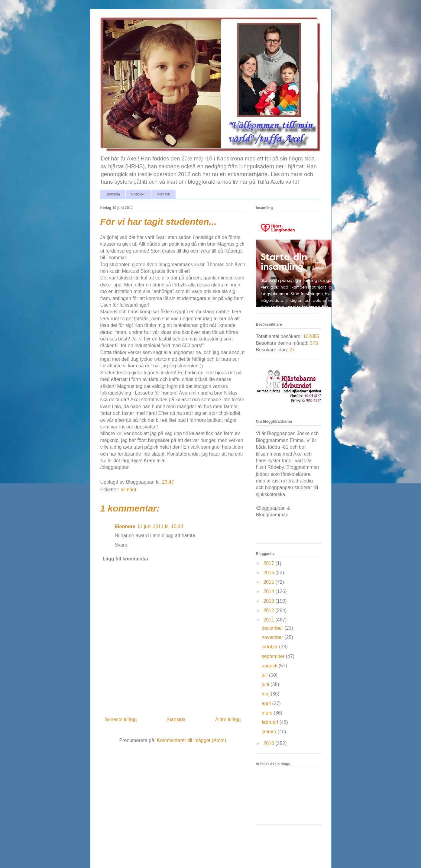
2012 (269, 610)
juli (265, 675)
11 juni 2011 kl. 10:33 (160, 526)
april (267, 703)
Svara (121, 545)
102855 (311, 336)
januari (270, 732)
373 (314, 343)
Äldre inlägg (228, 720)
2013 (269, 601)
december (273, 628)
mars (268, 713)
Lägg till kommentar (126, 559)
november (273, 637)
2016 (269, 573)
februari (271, 722)
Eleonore (125, 526)
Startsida (113, 194)
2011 (269, 620)
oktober (270, 647)
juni (266, 684)
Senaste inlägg (121, 720)
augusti (270, 666)
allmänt (128, 490)
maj (266, 694)
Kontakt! (164, 194)
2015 (269, 582)
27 (292, 350)
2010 (269, 743)
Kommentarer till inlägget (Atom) (191, 740)
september (274, 656)
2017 (269, 563)
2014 (269, 591)
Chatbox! (138, 194)
